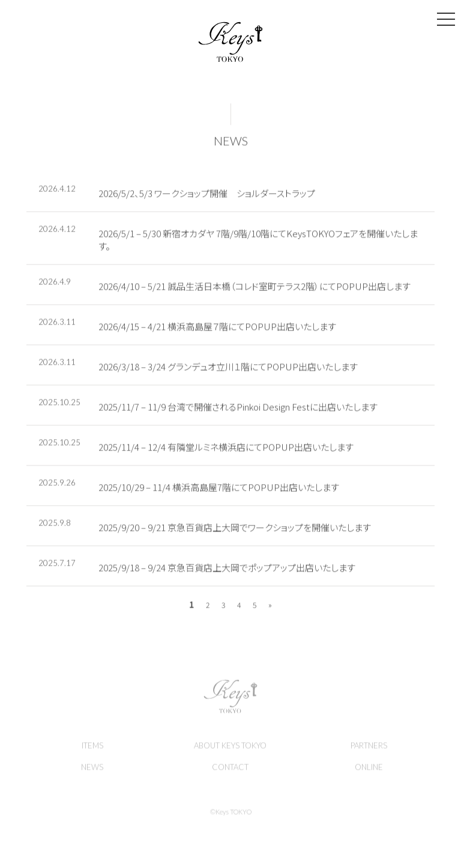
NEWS (231, 143)
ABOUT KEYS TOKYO (230, 749)
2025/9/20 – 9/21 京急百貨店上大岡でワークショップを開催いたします (235, 529)
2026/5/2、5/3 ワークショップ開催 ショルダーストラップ (207, 195)
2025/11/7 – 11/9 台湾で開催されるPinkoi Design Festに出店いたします (238, 409)
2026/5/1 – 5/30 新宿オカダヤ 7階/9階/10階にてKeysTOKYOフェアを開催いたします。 (258, 242)
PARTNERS (369, 749)
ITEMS (92, 749)
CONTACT (230, 771)
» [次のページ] (270, 607)
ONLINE (369, 771)
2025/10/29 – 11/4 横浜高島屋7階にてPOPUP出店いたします (219, 489)
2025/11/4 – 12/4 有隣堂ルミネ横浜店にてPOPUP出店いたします (226, 449)
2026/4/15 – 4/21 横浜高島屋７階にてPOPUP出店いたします (217, 328)
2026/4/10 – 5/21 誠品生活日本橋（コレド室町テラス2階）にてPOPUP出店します (255, 288)
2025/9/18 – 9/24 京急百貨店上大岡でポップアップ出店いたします (227, 570)
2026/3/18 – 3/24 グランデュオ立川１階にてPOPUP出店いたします (228, 369)
